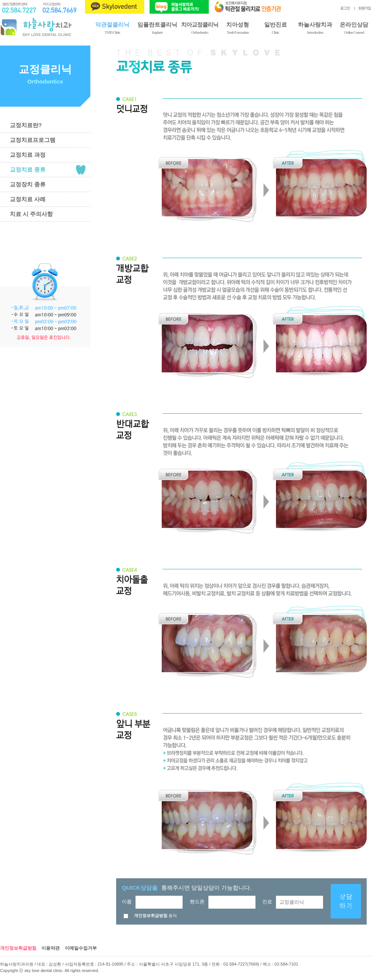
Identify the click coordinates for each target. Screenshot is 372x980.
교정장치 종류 (28, 184)
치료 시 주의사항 (31, 214)
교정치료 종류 (28, 169)
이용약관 (50, 948)
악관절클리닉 (112, 28)
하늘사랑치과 (315, 28)
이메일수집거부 (81, 948)
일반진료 (275, 28)
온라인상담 (354, 28)
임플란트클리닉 (157, 28)
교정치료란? (26, 125)
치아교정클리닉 (200, 28)
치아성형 (238, 28)
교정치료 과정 (28, 155)
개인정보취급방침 (18, 948)
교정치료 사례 (28, 199)
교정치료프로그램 (33, 140)
